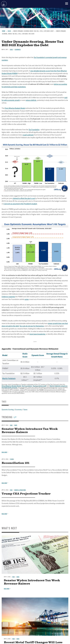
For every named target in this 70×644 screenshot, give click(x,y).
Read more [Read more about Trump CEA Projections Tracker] (4, 514)
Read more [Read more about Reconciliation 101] (4, 483)
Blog (11, 425)
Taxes (16, 425)
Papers (12, 459)
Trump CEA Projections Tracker (26, 494)
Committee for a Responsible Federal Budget (4, 4)
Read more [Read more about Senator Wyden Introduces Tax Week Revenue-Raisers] (4, 452)
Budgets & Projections (20, 490)
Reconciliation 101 (16, 463)
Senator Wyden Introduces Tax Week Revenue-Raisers (30, 431)
